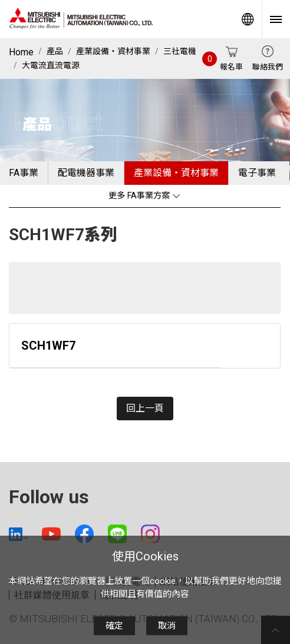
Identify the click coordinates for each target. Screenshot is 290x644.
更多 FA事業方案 (144, 196)
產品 (55, 51)
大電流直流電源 (51, 65)
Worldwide (248, 19)
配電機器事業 (86, 173)
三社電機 (180, 51)
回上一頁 (145, 408)
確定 (114, 626)
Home (21, 52)
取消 (167, 626)
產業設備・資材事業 (113, 51)
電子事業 (257, 173)
